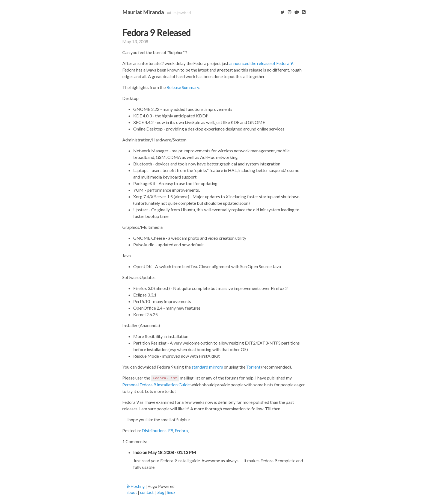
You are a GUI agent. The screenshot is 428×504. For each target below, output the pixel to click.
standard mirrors (207, 367)
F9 (171, 430)
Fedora (181, 430)
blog (160, 492)
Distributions (154, 430)
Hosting (136, 486)
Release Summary (183, 87)
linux (171, 492)
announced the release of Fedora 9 (261, 63)
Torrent (253, 367)
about (132, 492)
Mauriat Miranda (143, 12)
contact (147, 492)
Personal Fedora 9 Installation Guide (156, 385)
